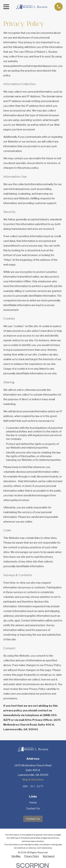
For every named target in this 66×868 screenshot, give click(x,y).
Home (33, 803)
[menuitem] (16, 856)
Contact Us (33, 808)
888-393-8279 (33, 786)
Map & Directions (33, 780)
